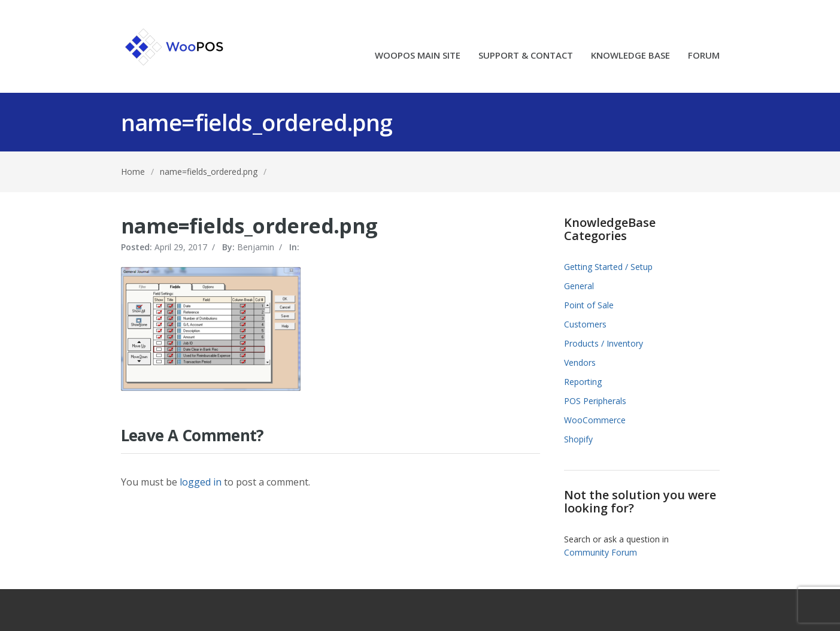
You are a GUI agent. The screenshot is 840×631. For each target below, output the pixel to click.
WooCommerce (595, 420)
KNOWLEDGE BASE (630, 56)
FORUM (704, 56)
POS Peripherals (595, 401)
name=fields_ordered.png (209, 172)
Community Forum (601, 552)
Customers (585, 324)
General (579, 286)
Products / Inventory (604, 343)
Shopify (578, 439)
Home (133, 172)
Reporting (583, 382)
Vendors (580, 362)
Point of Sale (589, 305)
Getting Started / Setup (608, 267)
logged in (201, 482)
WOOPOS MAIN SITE (418, 56)
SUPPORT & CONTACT (526, 56)
